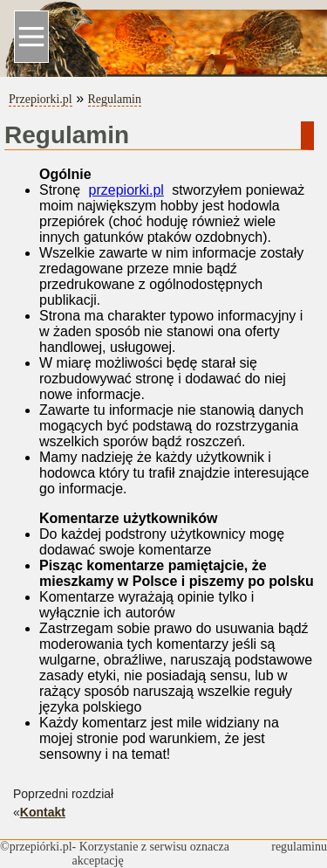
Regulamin (115, 99)
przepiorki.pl (126, 190)
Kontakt (43, 812)
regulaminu (299, 847)
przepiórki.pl (41, 847)
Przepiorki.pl (41, 99)
